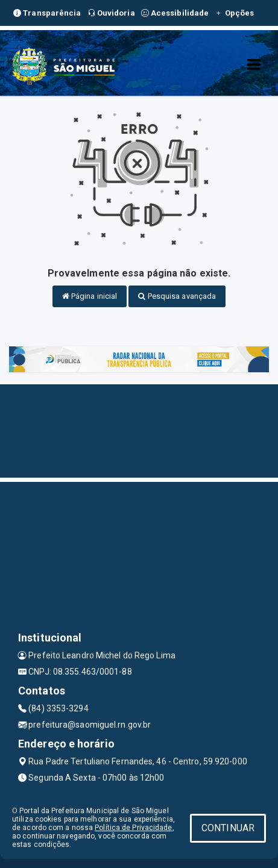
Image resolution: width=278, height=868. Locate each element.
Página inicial (90, 296)
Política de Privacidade (133, 828)
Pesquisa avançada (177, 296)
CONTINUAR (228, 828)
